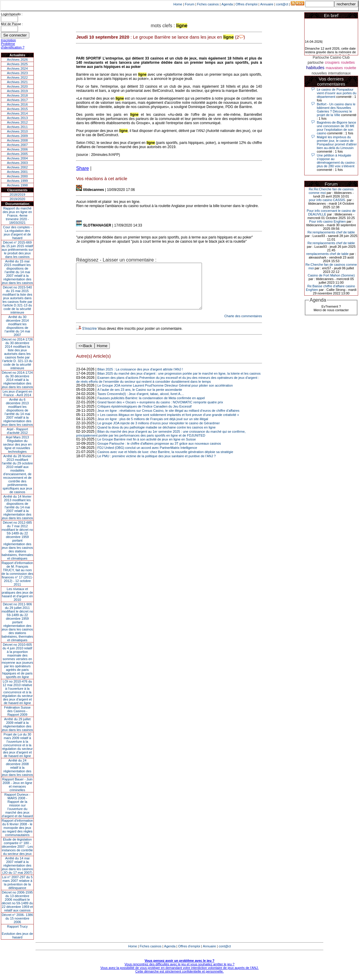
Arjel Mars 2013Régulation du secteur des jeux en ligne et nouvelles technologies (17, 444)
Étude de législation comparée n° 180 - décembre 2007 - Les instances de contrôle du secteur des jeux (17, 847)
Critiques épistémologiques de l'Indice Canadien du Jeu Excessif (145, 415)
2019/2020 (17, 199)
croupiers (332, 63)
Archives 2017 (17, 100)
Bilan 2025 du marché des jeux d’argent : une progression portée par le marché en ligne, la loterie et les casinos (179, 382)
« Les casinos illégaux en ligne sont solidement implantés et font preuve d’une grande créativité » (168, 424)
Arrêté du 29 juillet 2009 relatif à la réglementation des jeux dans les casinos (18, 724)
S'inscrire (89, 338)
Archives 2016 (17, 104)
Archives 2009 (17, 136)
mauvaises (334, 68)
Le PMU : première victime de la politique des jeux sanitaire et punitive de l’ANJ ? (157, 465)
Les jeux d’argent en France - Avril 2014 (17, 393)
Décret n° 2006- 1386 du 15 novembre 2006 (18, 918)
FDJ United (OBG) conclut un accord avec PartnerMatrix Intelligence (147, 457)
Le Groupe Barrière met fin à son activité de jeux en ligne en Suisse (147, 448)
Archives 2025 (17, 64)
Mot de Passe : (12, 24)
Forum (190, 4)
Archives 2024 (17, 69)
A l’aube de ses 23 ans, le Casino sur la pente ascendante (140, 399)
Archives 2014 (17, 113)
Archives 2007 (17, 145)
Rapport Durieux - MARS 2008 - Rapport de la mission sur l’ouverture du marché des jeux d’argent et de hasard (17, 805)
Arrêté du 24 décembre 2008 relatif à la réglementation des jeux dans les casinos (18, 768)
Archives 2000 (17, 176)
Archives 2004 (17, 158)
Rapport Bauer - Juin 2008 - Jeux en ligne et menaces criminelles (17, 785)
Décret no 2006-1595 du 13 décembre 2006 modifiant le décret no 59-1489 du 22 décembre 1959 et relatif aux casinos (18, 901)
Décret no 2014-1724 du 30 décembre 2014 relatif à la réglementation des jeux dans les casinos (18, 380)
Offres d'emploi (246, 4)
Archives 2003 (17, 163)
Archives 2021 (17, 82)
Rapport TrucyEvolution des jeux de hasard (18, 932)
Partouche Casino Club (331, 57)
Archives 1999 (17, 181)
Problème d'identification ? (13, 45)
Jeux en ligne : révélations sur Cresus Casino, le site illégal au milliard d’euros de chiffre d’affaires (169, 420)
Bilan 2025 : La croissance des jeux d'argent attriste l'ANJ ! (140, 378)
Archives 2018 (17, 95)
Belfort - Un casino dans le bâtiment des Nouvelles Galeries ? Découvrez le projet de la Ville (336, 110)
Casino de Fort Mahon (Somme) (331, 275)
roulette (350, 68)
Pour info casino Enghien (327, 221)
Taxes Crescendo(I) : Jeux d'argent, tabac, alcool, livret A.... (141, 403)
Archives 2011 (17, 127)
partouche (315, 63)
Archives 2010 (17, 131)
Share (82, 168)
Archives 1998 (17, 185)
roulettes (348, 63)
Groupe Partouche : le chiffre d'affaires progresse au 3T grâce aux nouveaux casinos (159, 452)
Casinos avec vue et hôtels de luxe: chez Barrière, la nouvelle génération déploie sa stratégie (165, 461)
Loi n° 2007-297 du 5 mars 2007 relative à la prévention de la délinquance (17, 882)
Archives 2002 (17, 167)
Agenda (227, 4)
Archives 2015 (17, 109)
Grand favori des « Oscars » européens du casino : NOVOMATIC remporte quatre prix (160, 411)
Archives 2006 (17, 149)
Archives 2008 (17, 140)
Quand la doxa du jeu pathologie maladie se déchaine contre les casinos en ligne (157, 436)
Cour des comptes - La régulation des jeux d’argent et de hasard (17, 233)
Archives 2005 (17, 154)
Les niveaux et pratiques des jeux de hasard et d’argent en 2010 (18, 594)
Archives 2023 (17, 73)
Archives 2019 (17, 91)
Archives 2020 (17, 86)
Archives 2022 (17, 78)
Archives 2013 (17, 118)
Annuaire (267, 4)
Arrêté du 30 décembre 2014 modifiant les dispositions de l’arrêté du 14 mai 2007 (18, 326)
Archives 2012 (17, 122)
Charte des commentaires (243, 325)
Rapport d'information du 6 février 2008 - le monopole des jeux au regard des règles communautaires (18, 828)
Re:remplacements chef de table (331, 232)
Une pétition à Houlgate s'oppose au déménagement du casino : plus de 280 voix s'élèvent (337, 161)
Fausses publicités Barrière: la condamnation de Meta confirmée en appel (151, 407)
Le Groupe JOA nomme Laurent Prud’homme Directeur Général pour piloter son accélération (165, 394)
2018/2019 (17, 195)
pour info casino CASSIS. (327, 200)
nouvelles (319, 73)
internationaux (339, 73)
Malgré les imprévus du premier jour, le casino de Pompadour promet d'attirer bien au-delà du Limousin (337, 142)
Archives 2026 (17, 60)
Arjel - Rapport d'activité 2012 (18, 431)
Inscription (8, 40)
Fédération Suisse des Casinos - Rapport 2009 (18, 711)
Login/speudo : (12, 14)
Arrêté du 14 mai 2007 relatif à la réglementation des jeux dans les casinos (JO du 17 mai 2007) (18, 865)
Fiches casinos (208, 4)
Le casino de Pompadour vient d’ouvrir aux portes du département (337, 93)
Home (178, 4)
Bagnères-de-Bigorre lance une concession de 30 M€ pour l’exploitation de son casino (336, 128)
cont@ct (282, 4)
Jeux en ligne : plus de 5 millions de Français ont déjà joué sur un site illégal (153, 428)
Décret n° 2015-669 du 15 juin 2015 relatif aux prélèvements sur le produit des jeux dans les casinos (17, 250)
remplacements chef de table (327, 254)
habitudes (315, 68)
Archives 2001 (17, 172)
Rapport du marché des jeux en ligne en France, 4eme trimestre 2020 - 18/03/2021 (17, 215)
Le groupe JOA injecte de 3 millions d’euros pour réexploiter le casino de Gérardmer (159, 432)
